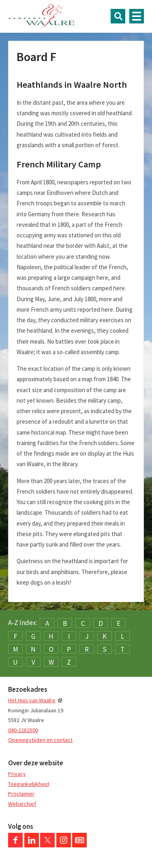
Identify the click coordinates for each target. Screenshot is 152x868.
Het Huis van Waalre (32, 700)
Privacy (17, 774)
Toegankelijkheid (29, 784)
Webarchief (22, 804)
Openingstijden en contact (40, 740)
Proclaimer (21, 794)
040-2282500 (23, 730)
